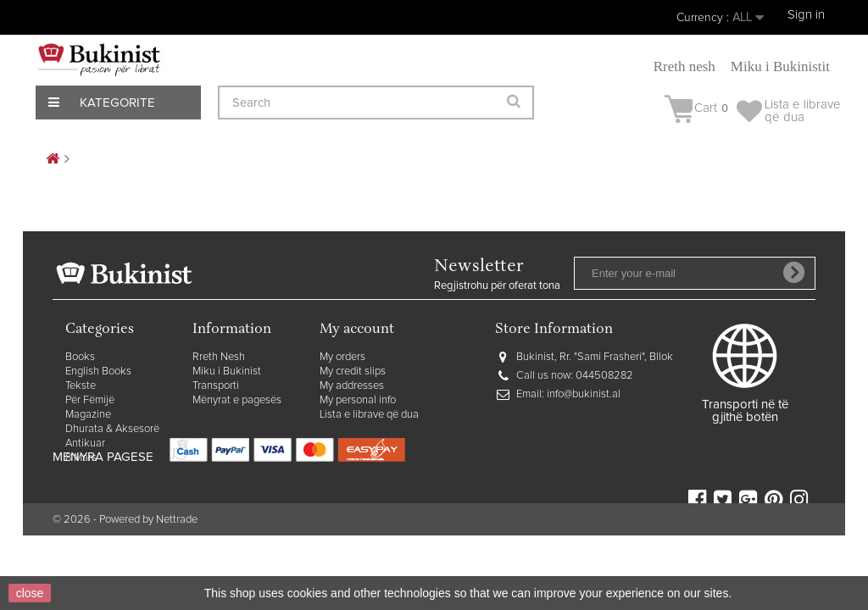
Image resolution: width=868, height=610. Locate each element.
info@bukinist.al (584, 394)
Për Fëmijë (90, 400)
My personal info (358, 400)
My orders (342, 357)
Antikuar (85, 444)
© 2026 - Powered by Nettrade (125, 557)
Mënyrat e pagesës (237, 400)
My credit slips (353, 372)
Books (80, 357)
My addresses (352, 386)
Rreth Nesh (219, 357)
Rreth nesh (684, 67)
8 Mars (81, 458)
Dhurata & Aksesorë (112, 429)
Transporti (216, 386)
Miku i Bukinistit (780, 67)
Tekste (81, 386)
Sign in (806, 15)
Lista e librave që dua (369, 415)
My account (357, 330)
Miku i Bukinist (227, 372)
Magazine (88, 415)
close (30, 593)
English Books (98, 372)
